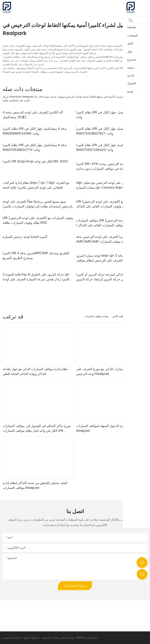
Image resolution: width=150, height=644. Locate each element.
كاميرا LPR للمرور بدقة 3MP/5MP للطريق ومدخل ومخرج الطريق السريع (36, 255)
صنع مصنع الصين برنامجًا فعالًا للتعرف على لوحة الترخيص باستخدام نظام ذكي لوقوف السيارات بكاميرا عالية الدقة (38, 204)
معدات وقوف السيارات (97, 316)
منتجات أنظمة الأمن (123, 316)
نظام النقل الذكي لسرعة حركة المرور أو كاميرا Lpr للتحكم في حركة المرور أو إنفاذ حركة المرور (110, 277)
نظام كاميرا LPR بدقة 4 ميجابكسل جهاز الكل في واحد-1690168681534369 (35, 131)
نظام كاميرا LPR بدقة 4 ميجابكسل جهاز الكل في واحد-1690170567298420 (108, 147)
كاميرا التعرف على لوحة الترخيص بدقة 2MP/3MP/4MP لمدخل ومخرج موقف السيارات (108, 239)
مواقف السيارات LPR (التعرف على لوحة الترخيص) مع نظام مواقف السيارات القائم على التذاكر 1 (110, 223)
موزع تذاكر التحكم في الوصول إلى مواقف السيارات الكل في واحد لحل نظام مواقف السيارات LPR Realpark (37, 428)
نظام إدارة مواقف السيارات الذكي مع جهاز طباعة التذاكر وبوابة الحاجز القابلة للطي (35, 371)
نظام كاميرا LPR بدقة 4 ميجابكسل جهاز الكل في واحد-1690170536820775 (35, 147)
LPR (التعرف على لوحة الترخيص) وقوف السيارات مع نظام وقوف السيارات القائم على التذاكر (111, 204)
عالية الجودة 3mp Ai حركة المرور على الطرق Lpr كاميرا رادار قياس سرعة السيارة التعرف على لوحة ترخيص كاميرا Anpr (36, 277)
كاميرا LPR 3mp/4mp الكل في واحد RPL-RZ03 (35, 161)
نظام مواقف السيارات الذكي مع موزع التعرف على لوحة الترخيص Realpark (110, 371)
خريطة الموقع (31, 638)
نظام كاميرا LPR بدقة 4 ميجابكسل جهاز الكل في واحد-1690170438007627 (108, 131)
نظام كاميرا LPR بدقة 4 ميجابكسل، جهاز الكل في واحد (109, 115)
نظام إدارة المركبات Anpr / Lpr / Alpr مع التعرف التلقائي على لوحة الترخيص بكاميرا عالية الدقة (36, 185)
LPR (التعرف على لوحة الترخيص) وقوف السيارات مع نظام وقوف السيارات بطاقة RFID (38, 220)
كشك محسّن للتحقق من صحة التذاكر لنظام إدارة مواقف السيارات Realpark (35, 485)
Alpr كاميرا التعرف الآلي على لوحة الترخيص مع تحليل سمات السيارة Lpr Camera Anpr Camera (112, 185)
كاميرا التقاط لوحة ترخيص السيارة (25, 237)
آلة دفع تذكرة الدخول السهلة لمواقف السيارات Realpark (107, 428)
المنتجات (141, 316)
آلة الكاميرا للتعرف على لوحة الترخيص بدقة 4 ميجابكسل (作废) (33, 115)
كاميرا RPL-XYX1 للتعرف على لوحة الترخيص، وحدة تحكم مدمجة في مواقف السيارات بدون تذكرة (110, 166)
